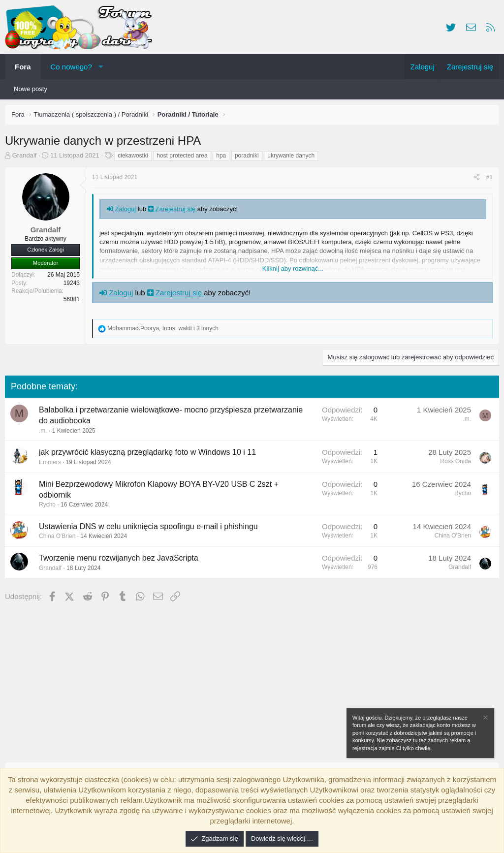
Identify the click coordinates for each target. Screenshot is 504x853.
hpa (223, 158)
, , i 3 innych (165, 331)
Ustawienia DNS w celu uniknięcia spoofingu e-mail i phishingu (151, 529)
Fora (23, 67)
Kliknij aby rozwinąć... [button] (293, 271)
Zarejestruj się (175, 211)
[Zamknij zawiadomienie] (485, 719)
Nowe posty (31, 89)
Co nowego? (71, 67)
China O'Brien (60, 538)
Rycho (50, 507)
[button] (101, 67)
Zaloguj (124, 211)
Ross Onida (453, 464)
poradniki (249, 158)
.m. (46, 433)
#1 (487, 180)
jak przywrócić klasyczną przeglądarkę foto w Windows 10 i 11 (150, 455)
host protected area (184, 158)
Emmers (52, 465)
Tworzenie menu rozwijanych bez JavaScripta (121, 560)
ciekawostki (135, 158)
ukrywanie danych (293, 158)
